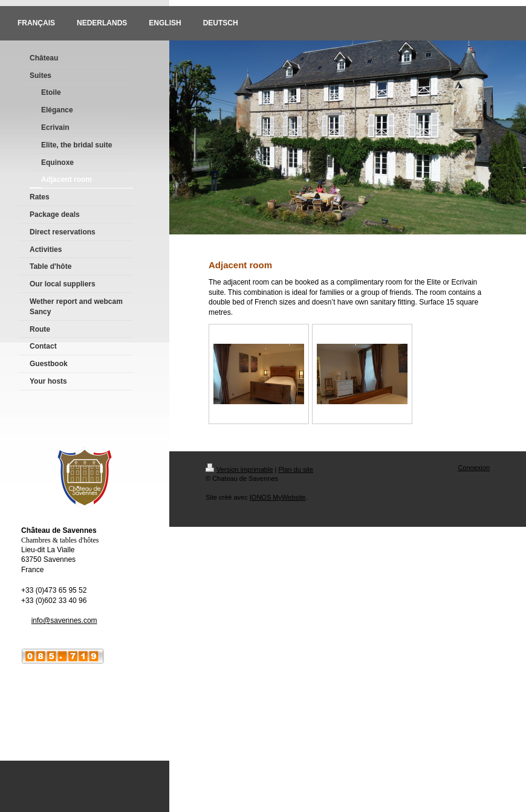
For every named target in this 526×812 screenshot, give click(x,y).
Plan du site (296, 469)
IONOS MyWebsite (278, 497)
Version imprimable (239, 469)
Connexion (474, 468)
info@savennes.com (64, 620)
